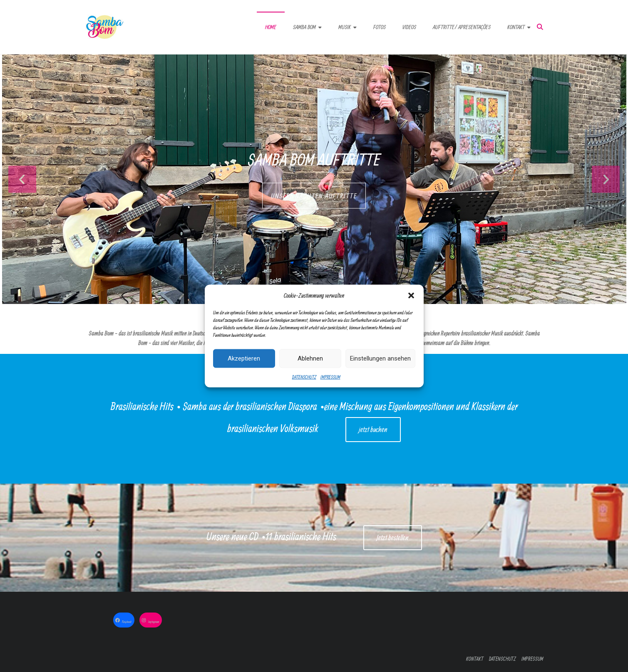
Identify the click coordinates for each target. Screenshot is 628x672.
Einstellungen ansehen (380, 360)
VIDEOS (409, 27)
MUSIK (345, 27)
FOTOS (380, 27)
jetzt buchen (373, 429)
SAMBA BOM (304, 27)
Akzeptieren (244, 360)
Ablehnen (310, 360)
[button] (411, 297)
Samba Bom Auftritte (314, 159)
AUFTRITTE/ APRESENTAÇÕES (462, 27)
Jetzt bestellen (393, 537)
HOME (271, 27)
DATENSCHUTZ (304, 378)
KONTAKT (516, 27)
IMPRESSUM (330, 378)
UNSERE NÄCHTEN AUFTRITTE (314, 196)
